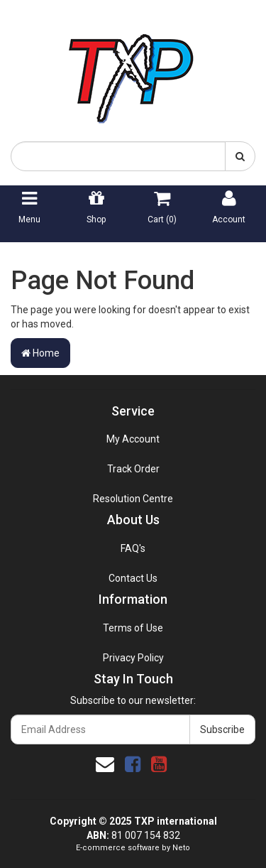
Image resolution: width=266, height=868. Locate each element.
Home (40, 353)
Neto (181, 848)
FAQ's (133, 548)
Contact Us (133, 578)
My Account (133, 439)
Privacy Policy (133, 658)
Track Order (133, 469)
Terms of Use (133, 628)
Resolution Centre (133, 499)
